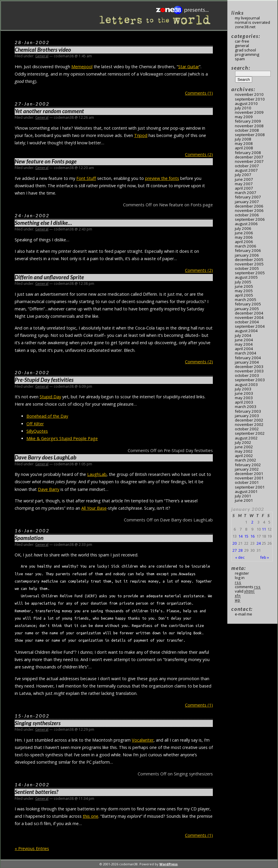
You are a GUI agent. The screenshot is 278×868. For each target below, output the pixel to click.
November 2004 (249, 317)
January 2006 (247, 255)
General (42, 56)
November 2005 (249, 264)
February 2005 (248, 304)
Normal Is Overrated (252, 22)
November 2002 (249, 424)
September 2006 (250, 219)
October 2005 (247, 268)
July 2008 (243, 139)
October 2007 (247, 166)
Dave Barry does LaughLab (46, 457)
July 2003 (243, 389)
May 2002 (244, 451)
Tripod (141, 135)
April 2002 (244, 456)
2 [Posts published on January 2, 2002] (252, 522)
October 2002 (247, 429)
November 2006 (249, 210)
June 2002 (244, 447)
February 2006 (248, 250)
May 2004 (244, 344)
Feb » (264, 557)
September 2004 (250, 326)
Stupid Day (50, 397)
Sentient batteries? (36, 792)
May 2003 (244, 398)
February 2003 (248, 411)
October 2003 (247, 375)
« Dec (240, 557)
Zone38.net (245, 27)
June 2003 (244, 393)
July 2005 (243, 282)
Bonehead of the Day (47, 416)
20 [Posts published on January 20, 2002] (235, 543)
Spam (240, 59)
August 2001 (246, 491)
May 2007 (244, 184)
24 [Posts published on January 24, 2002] (259, 543)
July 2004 (243, 335)
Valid (245, 591)
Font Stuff (86, 178)
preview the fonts (162, 178)
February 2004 (248, 358)
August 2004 (246, 331)
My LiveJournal (247, 18)
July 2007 (243, 175)
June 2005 (244, 286)
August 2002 (246, 438)
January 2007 (247, 202)
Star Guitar (189, 67)
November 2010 (249, 94)
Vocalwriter (143, 740)
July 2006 (243, 228)
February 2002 (248, 465)
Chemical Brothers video (43, 50)
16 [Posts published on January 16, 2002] (252, 536)
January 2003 (247, 416)
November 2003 (249, 371)
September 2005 (250, 273)
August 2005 (246, 277)
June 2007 (244, 179)
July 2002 (243, 442)
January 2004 (247, 362)
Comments (248, 587)
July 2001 (243, 496)
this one (91, 816)
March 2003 (246, 407)
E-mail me (244, 614)
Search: (241, 68)
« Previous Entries (32, 848)
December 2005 (249, 260)
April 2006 (244, 242)
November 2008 (249, 126)
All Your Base (94, 508)
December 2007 (249, 157)
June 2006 (244, 233)
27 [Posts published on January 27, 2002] (235, 550)
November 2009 (249, 112)
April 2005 (244, 295)
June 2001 (244, 500)
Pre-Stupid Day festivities (44, 380)
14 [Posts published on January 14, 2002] (240, 536)
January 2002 (247, 469)
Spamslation (29, 538)
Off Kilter (35, 424)
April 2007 (244, 188)
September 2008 (250, 135)
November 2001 (249, 478)
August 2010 (246, 103)
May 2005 (244, 291)
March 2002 (246, 460)
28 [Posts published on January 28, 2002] (240, 550)
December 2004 (249, 313)
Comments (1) (199, 93)
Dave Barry (49, 489)
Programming (247, 54)
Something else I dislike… (43, 223)
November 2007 (249, 161)
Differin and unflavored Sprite (49, 277)
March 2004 (246, 353)
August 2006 (246, 224)
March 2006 (246, 246)
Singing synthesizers (38, 723)
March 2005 (246, 300)
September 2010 (250, 99)
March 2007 (246, 193)
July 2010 (243, 108)
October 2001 (247, 482)
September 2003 (250, 380)
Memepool (82, 67)
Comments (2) (199, 154)
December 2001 (249, 474)
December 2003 (249, 367)
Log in (240, 578)
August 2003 (246, 384)
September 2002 (250, 433)
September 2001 (250, 487)
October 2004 (247, 322)
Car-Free (242, 41)
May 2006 (244, 237)
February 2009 (248, 121)
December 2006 (249, 206)
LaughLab (97, 474)
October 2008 (247, 130)
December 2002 (249, 420)
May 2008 (244, 143)
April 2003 (244, 402)
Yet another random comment (49, 111)
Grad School (245, 50)
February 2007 (248, 197)
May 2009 (244, 117)
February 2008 (248, 153)
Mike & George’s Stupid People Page (62, 438)
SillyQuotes (37, 431)
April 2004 (244, 349)
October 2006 (247, 215)
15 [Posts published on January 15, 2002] (246, 536)
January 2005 (247, 309)
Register (242, 573)
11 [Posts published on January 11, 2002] (264, 529)
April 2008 (244, 148)
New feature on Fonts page (46, 161)
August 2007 (246, 170)
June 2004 (244, 340)
